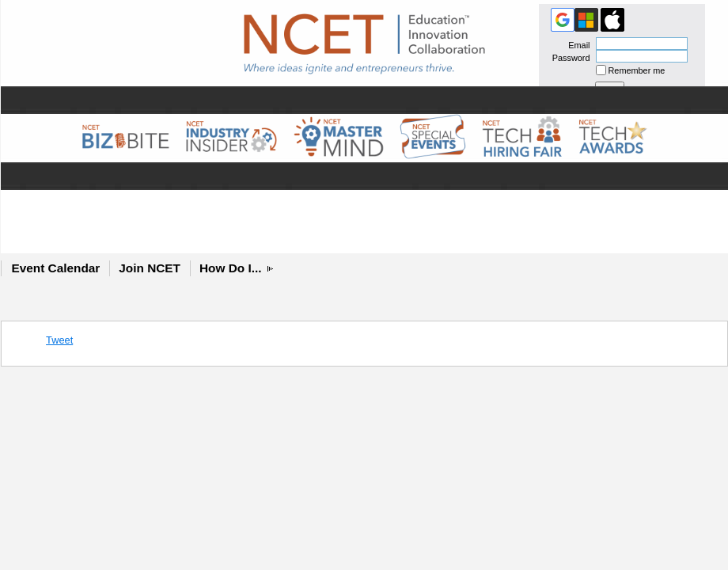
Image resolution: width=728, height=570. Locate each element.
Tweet (59, 340)
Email (576, 45)
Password (568, 58)
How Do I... (231, 268)
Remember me (637, 70)
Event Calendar (56, 268)
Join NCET (150, 268)
